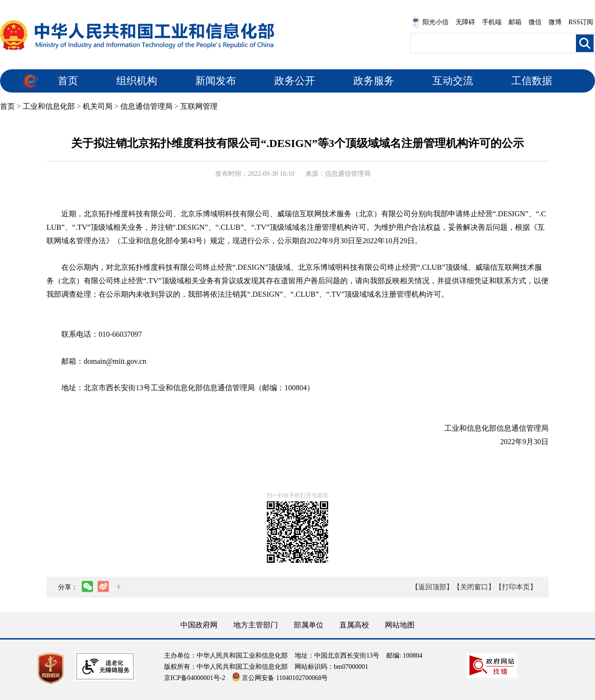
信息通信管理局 (146, 106)
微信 (535, 22)
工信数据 (532, 81)
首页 (68, 81)
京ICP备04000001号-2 (195, 678)
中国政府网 (199, 625)
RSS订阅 (581, 22)
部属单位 (309, 625)
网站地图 (400, 625)
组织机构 (137, 81)
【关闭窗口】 (474, 587)
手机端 (492, 22)
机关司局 (98, 106)
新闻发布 (216, 81)
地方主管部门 (256, 625)
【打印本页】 (516, 587)
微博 (555, 22)
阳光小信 (430, 22)
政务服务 (374, 81)
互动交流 (453, 81)
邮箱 (515, 22)
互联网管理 (199, 106)
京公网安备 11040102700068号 (280, 678)
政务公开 (295, 81)
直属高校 (354, 625)
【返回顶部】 (432, 587)
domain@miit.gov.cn (115, 361)
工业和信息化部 (49, 106)
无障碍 (465, 22)
